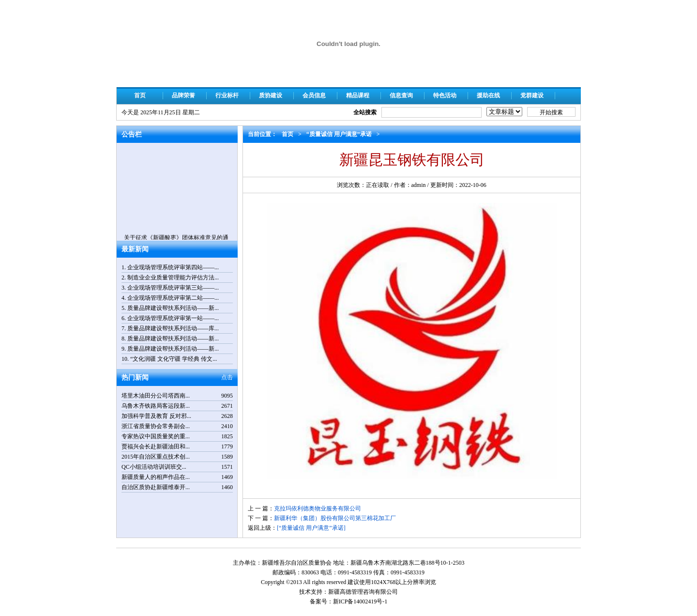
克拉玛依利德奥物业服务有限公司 (318, 508)
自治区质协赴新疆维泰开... (156, 487)
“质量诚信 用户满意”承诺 (339, 134)
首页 (140, 95)
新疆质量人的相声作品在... (156, 477)
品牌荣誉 (183, 95)
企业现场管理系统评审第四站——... (173, 267)
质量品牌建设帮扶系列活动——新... (173, 308)
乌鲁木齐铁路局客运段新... (156, 406)
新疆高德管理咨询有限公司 (363, 592)
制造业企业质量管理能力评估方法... (173, 277)
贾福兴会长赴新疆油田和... (156, 447)
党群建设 (532, 95)
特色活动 (445, 95)
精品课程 (358, 95)
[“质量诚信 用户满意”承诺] (311, 528)
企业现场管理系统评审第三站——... (173, 288)
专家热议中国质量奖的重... (156, 436)
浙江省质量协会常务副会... (156, 426)
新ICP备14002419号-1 (360, 601)
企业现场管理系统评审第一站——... (173, 318)
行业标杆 (227, 95)
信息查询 (401, 95)
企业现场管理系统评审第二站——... (173, 298)
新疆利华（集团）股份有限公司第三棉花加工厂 (335, 518)
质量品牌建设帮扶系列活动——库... (173, 328)
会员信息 (314, 95)
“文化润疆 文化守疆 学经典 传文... (174, 359)
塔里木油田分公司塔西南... (156, 396)
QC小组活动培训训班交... (154, 467)
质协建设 (271, 95)
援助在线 (488, 95)
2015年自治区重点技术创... (156, 457)
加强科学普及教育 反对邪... (156, 416)
